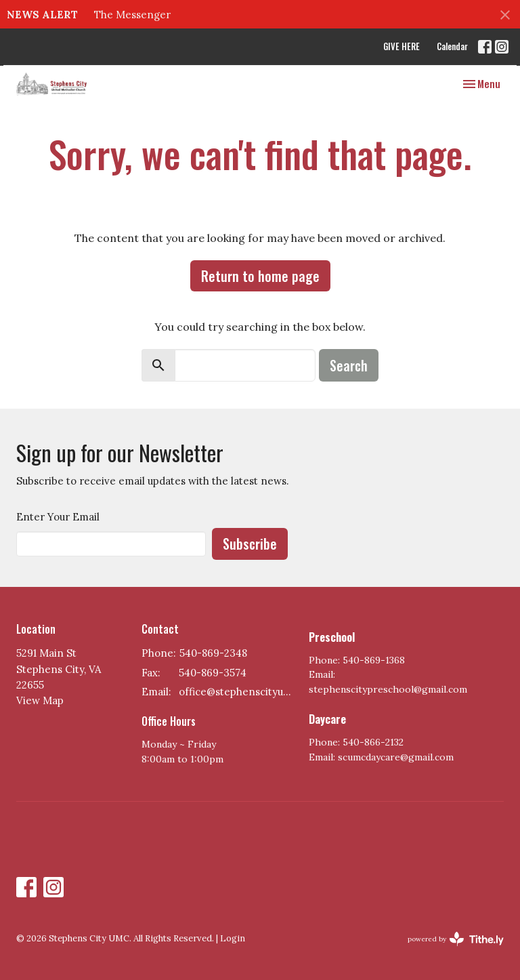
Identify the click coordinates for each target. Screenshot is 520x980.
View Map (40, 700)
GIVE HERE (402, 46)
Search (349, 365)
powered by (456, 939)
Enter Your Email (58, 517)
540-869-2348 (213, 653)
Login (233, 938)
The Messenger (132, 15)
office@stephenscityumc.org (237, 692)
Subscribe (250, 544)
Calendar (452, 46)
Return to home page (260, 276)
